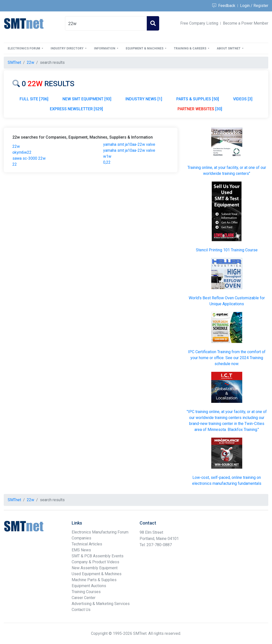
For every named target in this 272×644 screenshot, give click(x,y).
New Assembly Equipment (95, 568)
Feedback (224, 6)
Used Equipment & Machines (97, 574)
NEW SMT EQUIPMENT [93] (87, 99)
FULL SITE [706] (34, 99)
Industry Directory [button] (67, 48)
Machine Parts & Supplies (94, 580)
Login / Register (254, 6)
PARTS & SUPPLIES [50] (198, 99)
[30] (200, 109)
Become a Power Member (246, 23)
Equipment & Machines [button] (145, 48)
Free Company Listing (199, 23)
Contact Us (81, 610)
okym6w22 (22, 152)
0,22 (107, 162)
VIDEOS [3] (243, 99)
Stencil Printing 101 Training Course (227, 250)
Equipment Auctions (89, 586)
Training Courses (86, 592)
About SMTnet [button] (229, 48)
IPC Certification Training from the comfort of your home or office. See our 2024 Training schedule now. (227, 358)
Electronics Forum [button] (24, 48)
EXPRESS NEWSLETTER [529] (76, 109)
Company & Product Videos (95, 562)
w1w (107, 156)
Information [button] (105, 48)
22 (15, 164)
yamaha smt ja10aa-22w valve (129, 144)
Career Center (84, 598)
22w (16, 146)
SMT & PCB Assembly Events (98, 556)
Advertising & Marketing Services (101, 604)
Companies (81, 538)
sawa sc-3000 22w (29, 158)
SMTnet (14, 62)
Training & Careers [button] (190, 48)
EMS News (81, 550)
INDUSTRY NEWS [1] (144, 99)
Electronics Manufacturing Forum (100, 532)
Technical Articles (87, 544)
